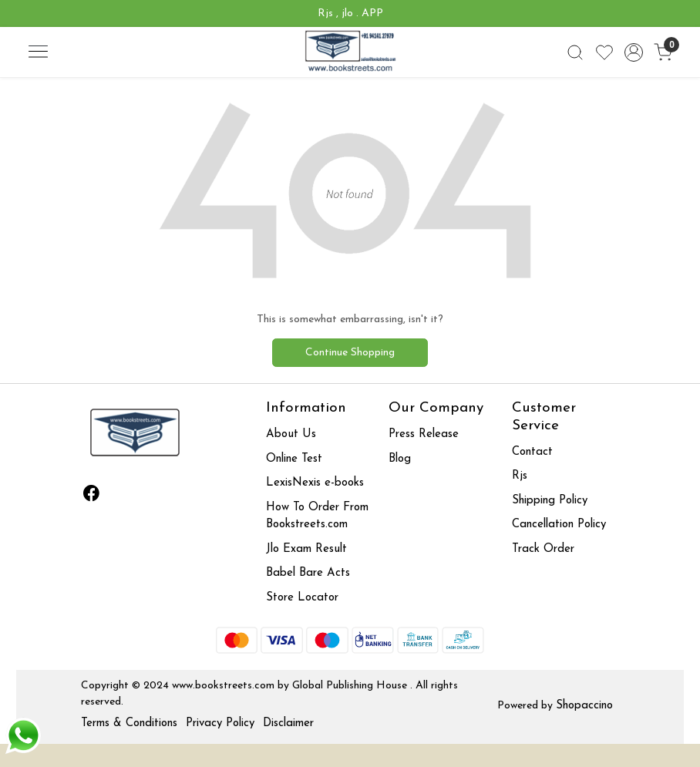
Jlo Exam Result (306, 549)
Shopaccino (584, 706)
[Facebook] (92, 496)
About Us (291, 434)
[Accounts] (634, 52)
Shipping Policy (550, 501)
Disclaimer (288, 723)
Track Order (543, 549)
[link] (575, 52)
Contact (532, 452)
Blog (400, 459)
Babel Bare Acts (308, 573)
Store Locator (302, 598)
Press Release (424, 434)
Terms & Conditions (129, 723)
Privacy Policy (220, 723)
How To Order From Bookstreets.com (317, 516)
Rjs (520, 476)
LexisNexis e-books (315, 483)
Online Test (294, 459)
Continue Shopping (350, 353)
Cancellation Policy (559, 525)
